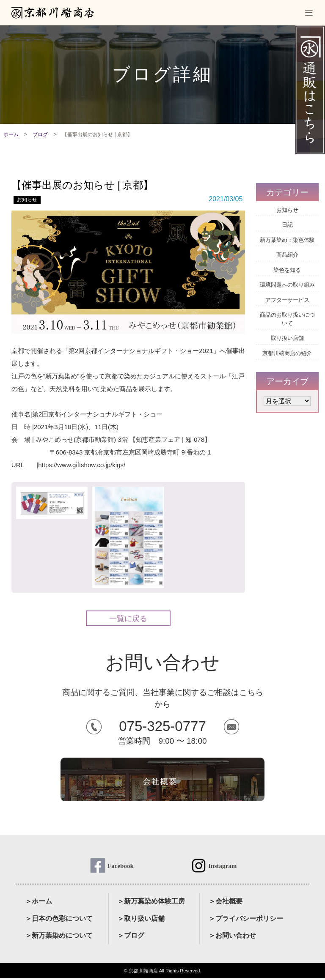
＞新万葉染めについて (59, 937)
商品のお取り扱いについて (287, 319)
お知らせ (27, 200)
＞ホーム (39, 903)
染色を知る (287, 270)
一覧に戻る (128, 619)
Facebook (121, 866)
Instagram (222, 866)
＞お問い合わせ (232, 937)
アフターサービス (287, 300)
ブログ (40, 134)
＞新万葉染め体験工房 (151, 903)
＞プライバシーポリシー (246, 920)
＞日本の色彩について (59, 920)
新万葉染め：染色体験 (287, 240)
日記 (287, 225)
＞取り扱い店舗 (141, 920)
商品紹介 (287, 255)
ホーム (11, 134)
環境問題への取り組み (287, 285)
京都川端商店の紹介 (287, 353)
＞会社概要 (226, 903)
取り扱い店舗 (287, 338)
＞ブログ (131, 937)
